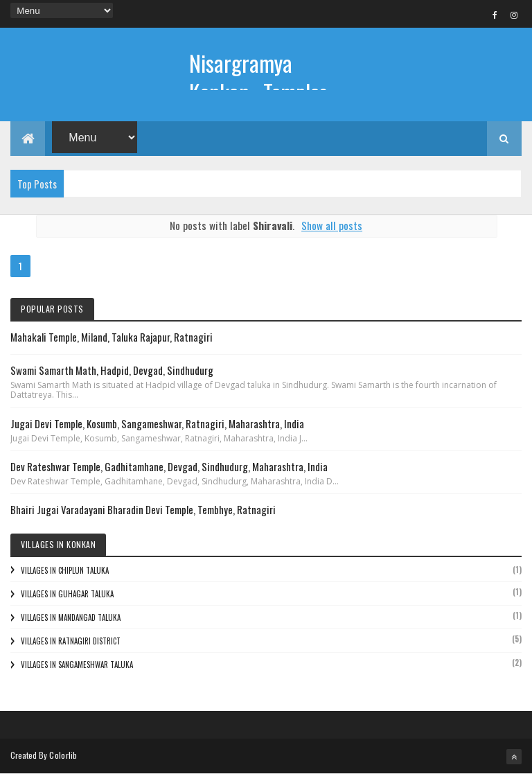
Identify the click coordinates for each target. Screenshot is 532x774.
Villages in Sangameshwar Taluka (77, 665)
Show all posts (332, 225)
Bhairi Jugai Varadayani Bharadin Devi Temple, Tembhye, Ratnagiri (143, 509)
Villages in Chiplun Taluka (65, 570)
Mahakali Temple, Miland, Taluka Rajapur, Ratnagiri (112, 337)
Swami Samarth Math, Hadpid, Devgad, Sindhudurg (112, 370)
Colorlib (63, 755)
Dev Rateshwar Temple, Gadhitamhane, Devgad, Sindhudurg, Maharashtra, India (169, 466)
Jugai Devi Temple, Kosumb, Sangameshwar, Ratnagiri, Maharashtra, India (157, 423)
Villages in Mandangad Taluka (71, 617)
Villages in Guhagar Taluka (67, 594)
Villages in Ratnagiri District (71, 641)
